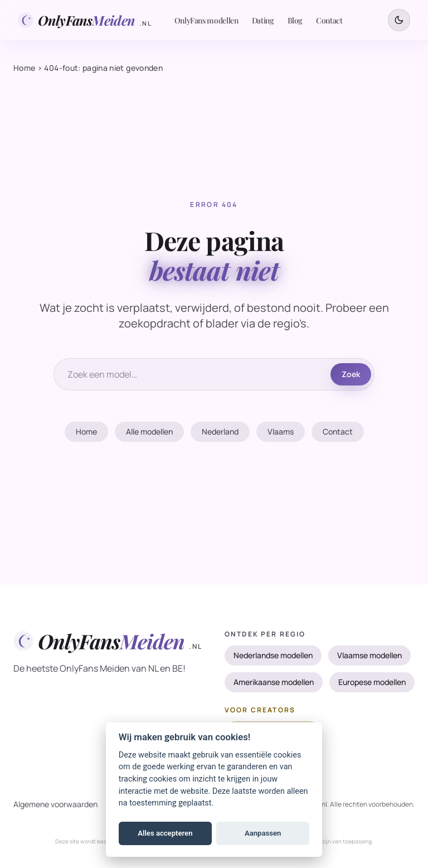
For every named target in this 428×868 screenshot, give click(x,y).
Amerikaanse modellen (274, 682)
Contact (329, 20)
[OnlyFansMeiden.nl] (85, 20)
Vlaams (281, 431)
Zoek (351, 374)
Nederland (220, 431)
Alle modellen (149, 431)
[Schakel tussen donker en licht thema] (399, 20)
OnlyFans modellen (206, 20)
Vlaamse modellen (369, 655)
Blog (295, 20)
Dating (263, 20)
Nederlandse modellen (273, 655)
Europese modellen (372, 682)
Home (24, 68)
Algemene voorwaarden (55, 804)
